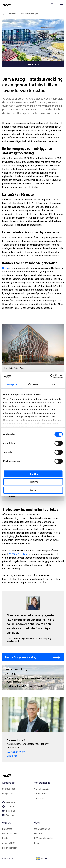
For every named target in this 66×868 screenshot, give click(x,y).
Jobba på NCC (9, 843)
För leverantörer (10, 848)
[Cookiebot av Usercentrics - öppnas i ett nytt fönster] (50, 376)
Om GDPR (39, 834)
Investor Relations (10, 834)
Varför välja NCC (42, 794)
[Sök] (52, 5)
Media (5, 838)
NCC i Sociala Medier (44, 838)
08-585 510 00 (9, 789)
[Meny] (61, 5)
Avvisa (33, 490)
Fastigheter (13, 14)
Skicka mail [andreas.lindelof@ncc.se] (12, 756)
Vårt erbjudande (42, 789)
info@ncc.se (8, 794)
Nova (5, 268)
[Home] (3, 14)
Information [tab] (33, 384)
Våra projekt (40, 798)
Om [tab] (54, 384)
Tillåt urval (33, 482)
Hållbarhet (7, 829)
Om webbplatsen (42, 829)
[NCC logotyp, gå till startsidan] (7, 5)
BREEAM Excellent (18, 554)
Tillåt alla (33, 474)
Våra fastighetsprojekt (29, 14)
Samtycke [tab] (12, 384)
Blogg (37, 843)
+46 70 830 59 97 (16, 752)
